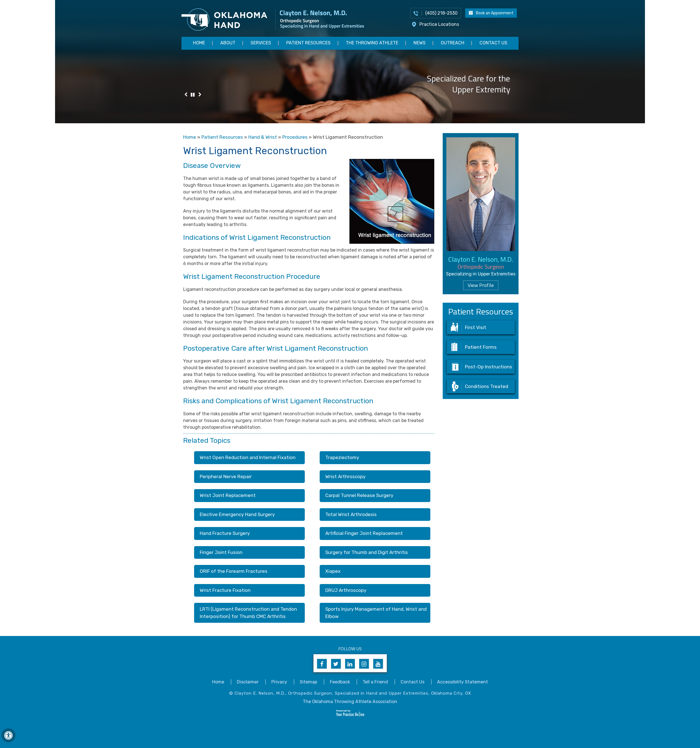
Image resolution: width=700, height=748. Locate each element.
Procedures (295, 137)
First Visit (476, 327)
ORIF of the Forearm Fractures (234, 571)
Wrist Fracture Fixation (225, 590)
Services (261, 43)
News (420, 43)
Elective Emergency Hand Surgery (237, 514)
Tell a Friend (375, 682)
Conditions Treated (487, 386)
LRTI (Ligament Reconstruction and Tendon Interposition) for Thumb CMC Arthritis (248, 613)
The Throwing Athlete (372, 43)
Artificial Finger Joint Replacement (364, 533)
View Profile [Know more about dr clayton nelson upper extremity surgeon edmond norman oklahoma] (481, 285)
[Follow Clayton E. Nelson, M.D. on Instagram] (364, 664)
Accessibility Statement (463, 682)
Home (199, 43)
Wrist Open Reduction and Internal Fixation (248, 457)
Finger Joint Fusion (221, 552)
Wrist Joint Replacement (228, 495)
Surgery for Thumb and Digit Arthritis (367, 552)
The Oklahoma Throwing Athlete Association (350, 702)
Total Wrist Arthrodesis (351, 514)
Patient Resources (308, 43)
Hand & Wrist (263, 137)
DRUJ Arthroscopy (346, 590)
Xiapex (333, 571)
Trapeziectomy (342, 457)
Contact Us (493, 43)
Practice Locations (439, 24)
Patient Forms (481, 347)
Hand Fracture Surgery (225, 533)
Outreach (453, 43)
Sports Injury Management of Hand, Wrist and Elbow (376, 613)
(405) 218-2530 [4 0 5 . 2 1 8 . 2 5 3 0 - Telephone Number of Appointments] (441, 13)
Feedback (340, 682)
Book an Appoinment (495, 13)
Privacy (279, 682)
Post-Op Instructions (488, 367)
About (228, 43)
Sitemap (308, 682)
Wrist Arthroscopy (345, 476)
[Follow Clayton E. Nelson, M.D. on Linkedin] (350, 664)
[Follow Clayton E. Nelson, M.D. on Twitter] (336, 664)
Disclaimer (248, 682)
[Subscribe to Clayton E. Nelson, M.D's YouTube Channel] (378, 664)
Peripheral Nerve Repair (226, 476)
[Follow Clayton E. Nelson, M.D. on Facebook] (322, 664)
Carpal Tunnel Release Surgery (359, 495)
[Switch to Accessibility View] (8, 735)
